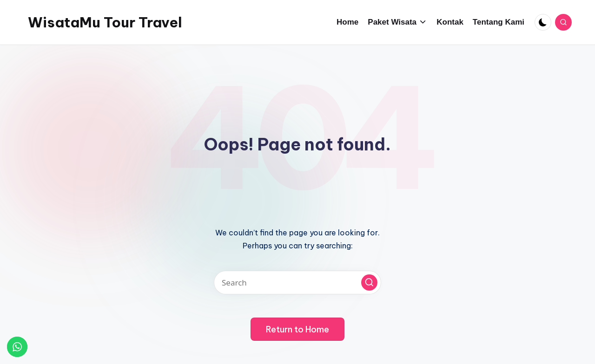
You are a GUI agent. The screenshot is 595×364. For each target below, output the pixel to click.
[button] (369, 283)
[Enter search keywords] (297, 283)
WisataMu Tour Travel (105, 22)
